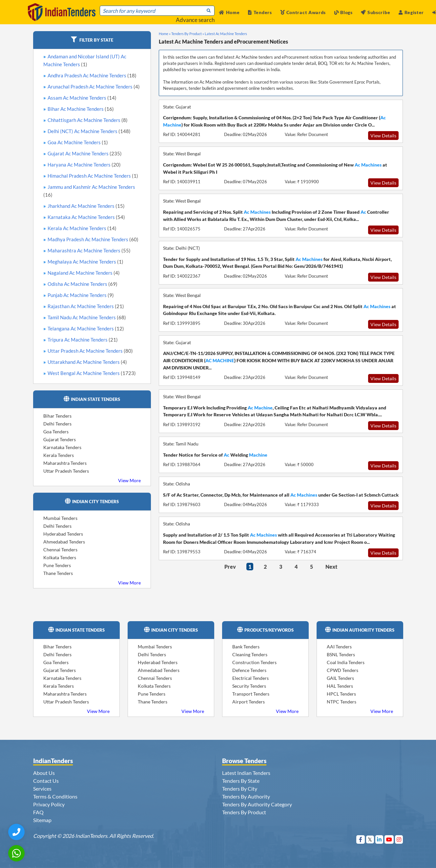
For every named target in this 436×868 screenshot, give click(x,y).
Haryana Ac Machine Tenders (84, 165)
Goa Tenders (56, 432)
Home (229, 12)
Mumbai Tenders (60, 518)
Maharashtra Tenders (65, 463)
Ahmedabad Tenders (64, 542)
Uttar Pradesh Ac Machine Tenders (90, 351)
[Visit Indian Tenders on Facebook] (361, 839)
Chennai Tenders (60, 550)
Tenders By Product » (188, 34)
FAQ (38, 812)
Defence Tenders (249, 670)
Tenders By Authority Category (257, 804)
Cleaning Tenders (250, 654)
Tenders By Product (244, 812)
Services (42, 789)
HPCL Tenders (341, 694)
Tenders (260, 12)
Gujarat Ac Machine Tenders (85, 153)
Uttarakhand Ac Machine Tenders (87, 362)
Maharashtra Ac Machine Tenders (89, 250)
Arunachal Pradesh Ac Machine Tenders (94, 87)
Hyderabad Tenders (63, 534)
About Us (44, 773)
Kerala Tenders (59, 455)
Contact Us (46, 781)
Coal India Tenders (346, 662)
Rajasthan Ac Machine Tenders (86, 306)
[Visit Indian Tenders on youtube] (389, 839)
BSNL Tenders (341, 654)
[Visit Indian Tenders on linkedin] (379, 839)
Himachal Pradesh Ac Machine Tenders (93, 176)
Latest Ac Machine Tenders (226, 34)
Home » (165, 34)
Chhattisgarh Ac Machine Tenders (88, 120)
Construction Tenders (254, 662)
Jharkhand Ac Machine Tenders (86, 206)
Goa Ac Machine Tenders (78, 142)
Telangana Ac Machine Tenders (86, 328)
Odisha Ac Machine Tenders (83, 284)
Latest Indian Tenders (246, 773)
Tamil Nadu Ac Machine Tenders (87, 317)
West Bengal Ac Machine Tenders (92, 373)
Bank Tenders (246, 647)
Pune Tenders (57, 565)
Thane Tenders (58, 573)
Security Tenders (249, 686)
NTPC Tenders (342, 702)
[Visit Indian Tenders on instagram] (399, 839)
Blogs (343, 12)
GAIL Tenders (340, 678)
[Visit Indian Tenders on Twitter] (370, 839)
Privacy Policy (49, 804)
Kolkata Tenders (60, 557)
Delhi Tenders (57, 424)
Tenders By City (240, 789)
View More (129, 480)
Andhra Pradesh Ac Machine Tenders (92, 75)
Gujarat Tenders (60, 439)
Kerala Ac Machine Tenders (82, 228)
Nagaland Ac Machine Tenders (84, 273)
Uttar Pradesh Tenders (66, 471)
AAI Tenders (339, 647)
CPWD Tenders (343, 670)
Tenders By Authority (246, 796)
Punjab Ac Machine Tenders (81, 295)
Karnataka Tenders (62, 447)
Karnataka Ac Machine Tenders (86, 217)
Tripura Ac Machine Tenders (83, 340)
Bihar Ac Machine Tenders (81, 109)
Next (331, 567)
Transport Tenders (251, 694)
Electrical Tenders (250, 678)
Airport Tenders (249, 702)
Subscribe (375, 12)
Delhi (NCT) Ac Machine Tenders (89, 131)
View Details (383, 136)
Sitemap (42, 820)
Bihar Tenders (57, 416)
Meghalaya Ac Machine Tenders (85, 262)
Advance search (195, 20)
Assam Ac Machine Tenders (82, 98)
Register (411, 12)
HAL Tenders (340, 686)
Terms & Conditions (55, 796)
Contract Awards (303, 12)
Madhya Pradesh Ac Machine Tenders (93, 239)
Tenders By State (241, 781)
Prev (230, 567)
